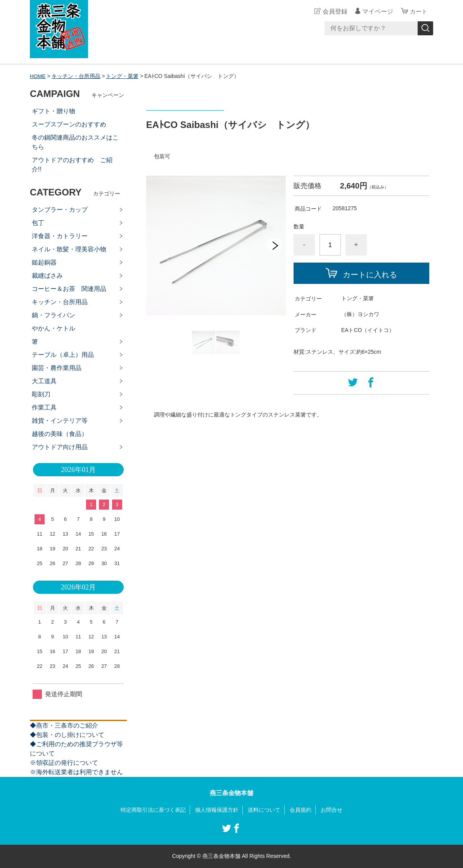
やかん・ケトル (54, 328)
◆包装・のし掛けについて (67, 735)
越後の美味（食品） (60, 434)
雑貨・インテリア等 (60, 421)
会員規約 (301, 810)
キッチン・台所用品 (76, 76)
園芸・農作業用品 (57, 368)
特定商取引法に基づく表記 (153, 810)
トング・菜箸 (123, 76)
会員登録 (334, 11)
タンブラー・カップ (60, 210)
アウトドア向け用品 (60, 447)
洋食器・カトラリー (60, 236)
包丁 (38, 223)
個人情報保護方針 (217, 810)
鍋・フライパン (54, 315)
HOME (38, 76)
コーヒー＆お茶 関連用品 (69, 289)
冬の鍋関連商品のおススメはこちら (75, 142)
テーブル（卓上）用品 (63, 355)
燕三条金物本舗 (231, 793)
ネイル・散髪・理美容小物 (69, 249)
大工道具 (44, 381)
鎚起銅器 (44, 262)
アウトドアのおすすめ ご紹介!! (72, 165)
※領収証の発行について (64, 763)
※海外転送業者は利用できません (76, 772)
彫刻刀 (41, 394)
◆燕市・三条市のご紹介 (64, 725)
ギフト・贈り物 (54, 111)
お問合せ (332, 810)
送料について (264, 810)
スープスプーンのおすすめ (69, 124)
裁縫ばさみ (47, 276)
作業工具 (44, 407)
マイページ (377, 11)
